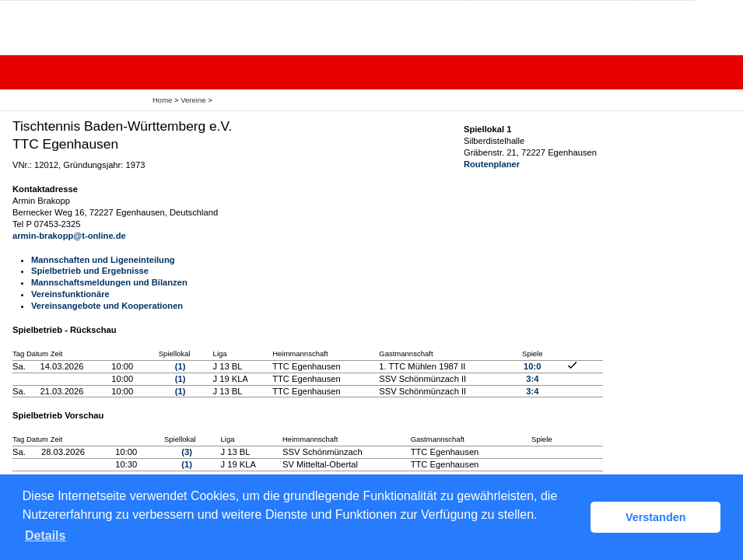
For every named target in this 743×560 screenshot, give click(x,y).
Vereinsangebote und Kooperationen (107, 306)
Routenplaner (492, 164)
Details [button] (45, 535)
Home (162, 100)
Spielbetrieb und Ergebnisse (90, 271)
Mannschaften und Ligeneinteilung (103, 260)
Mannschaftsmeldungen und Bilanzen (109, 282)
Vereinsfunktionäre (70, 294)
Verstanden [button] (656, 517)
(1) (180, 366)
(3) (187, 452)
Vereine (193, 100)
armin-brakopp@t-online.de (69, 236)
